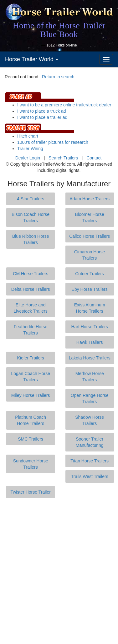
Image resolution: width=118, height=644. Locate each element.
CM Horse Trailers (31, 274)
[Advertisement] (59, 571)
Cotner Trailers (90, 274)
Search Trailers (63, 158)
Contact (94, 158)
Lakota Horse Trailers (90, 358)
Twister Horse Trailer (30, 492)
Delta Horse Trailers (31, 289)
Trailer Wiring (30, 149)
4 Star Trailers (31, 199)
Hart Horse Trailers (89, 327)
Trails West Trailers (90, 476)
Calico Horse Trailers (90, 236)
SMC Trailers (31, 439)
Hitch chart (28, 136)
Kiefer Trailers (30, 358)
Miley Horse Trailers (31, 395)
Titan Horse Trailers (90, 461)
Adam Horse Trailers (90, 199)
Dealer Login (28, 158)
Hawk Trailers (90, 342)
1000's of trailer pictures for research (53, 142)
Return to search (58, 77)
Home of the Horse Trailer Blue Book (59, 30)
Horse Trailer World (32, 59)
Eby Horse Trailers (90, 289)
